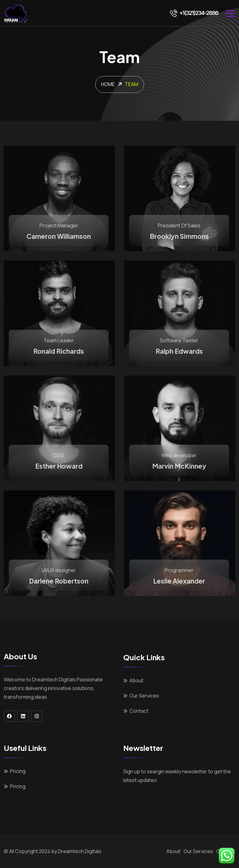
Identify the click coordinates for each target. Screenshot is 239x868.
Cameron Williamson (59, 236)
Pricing (18, 771)
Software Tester (179, 340)
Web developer (179, 455)
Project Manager (59, 225)
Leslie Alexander (179, 581)
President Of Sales (179, 225)
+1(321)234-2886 (194, 13)
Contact (139, 711)
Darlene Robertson (59, 581)
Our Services (144, 696)
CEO (59, 455)
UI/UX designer (59, 570)
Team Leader (59, 340)
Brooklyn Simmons (179, 236)
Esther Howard (59, 466)
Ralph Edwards (179, 351)
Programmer (179, 570)
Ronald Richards (59, 351)
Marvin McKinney (179, 466)
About (136, 680)
